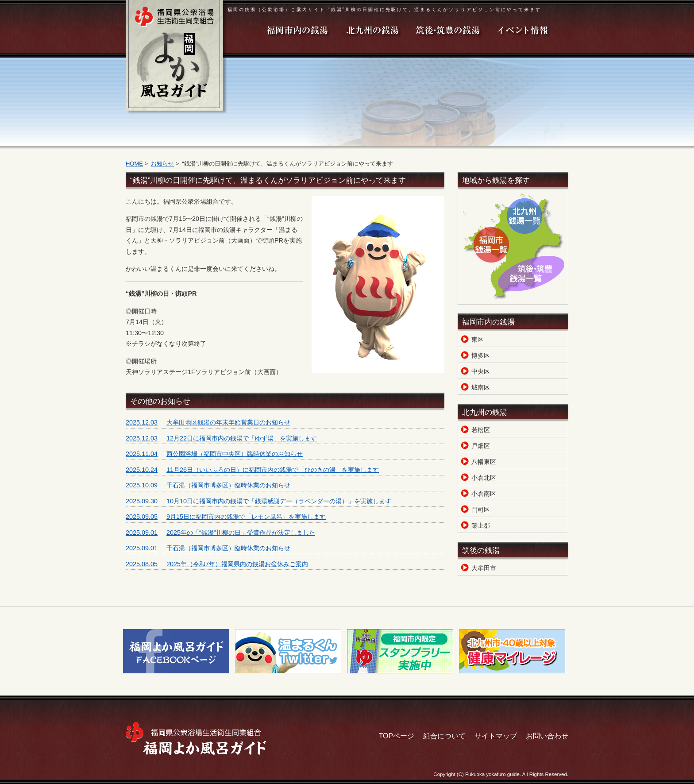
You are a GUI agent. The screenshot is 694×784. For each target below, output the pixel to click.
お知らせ (162, 164)
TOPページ (397, 736)
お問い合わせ (547, 736)
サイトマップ (496, 736)
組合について (444, 736)
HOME (134, 164)
